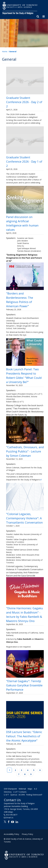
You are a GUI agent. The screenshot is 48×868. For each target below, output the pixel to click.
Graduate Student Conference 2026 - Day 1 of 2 (24, 161)
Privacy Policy (27, 834)
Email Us (10, 818)
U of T (6, 795)
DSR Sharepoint (10, 789)
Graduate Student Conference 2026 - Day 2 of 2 (24, 102)
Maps (30, 789)
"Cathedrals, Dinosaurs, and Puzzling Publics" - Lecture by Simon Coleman (25, 451)
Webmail (22, 789)
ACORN (22, 795)
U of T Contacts (20, 792)
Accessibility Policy (11, 834)
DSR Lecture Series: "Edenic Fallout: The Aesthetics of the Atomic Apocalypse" (24, 736)
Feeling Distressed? (34, 795)
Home (5, 51)
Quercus (14, 795)
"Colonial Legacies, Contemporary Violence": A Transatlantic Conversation (24, 518)
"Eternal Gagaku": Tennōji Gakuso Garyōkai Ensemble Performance (24, 685)
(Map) (10, 812)
